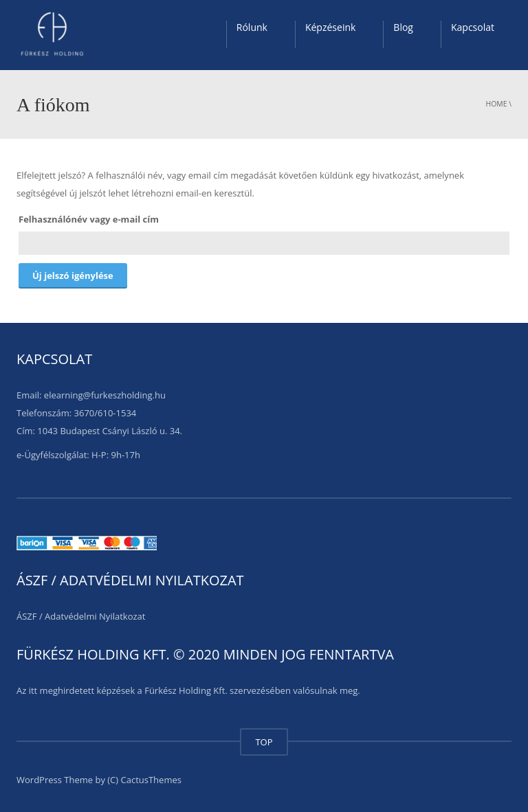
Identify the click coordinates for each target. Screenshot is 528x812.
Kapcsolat (473, 27)
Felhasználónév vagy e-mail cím (89, 219)
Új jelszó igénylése (73, 275)
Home (497, 104)
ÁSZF (27, 616)
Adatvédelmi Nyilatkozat (95, 616)
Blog (403, 27)
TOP (264, 742)
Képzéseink (330, 27)
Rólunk (252, 27)
